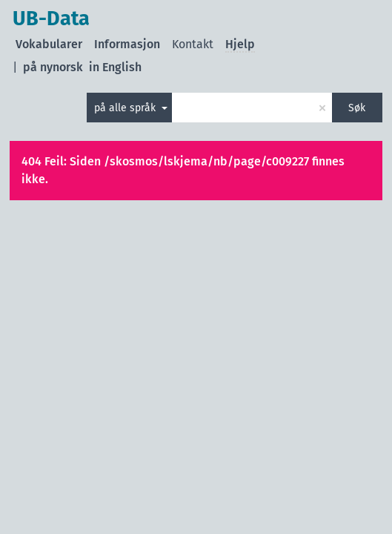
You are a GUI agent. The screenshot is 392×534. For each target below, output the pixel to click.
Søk (357, 108)
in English (115, 67)
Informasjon (127, 44)
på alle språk (126, 108)
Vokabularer (49, 44)
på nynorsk (53, 67)
